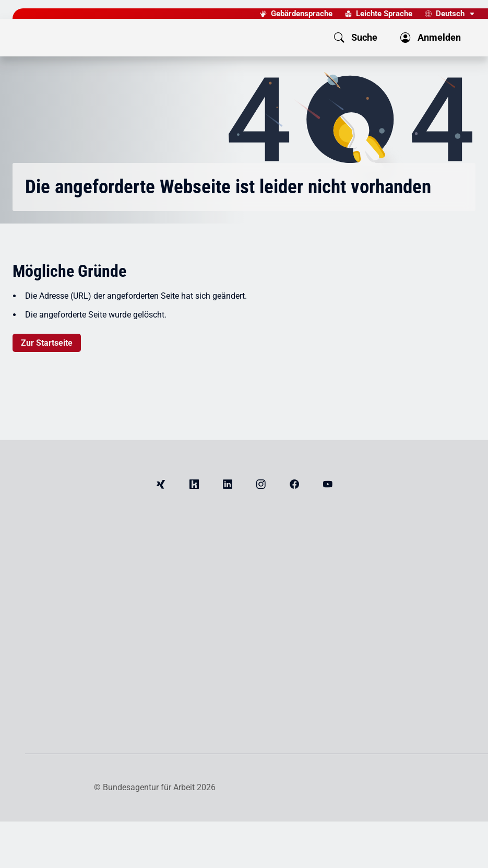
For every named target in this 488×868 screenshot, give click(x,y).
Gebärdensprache (302, 14)
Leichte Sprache (384, 14)
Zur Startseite (47, 343)
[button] (298, 38)
